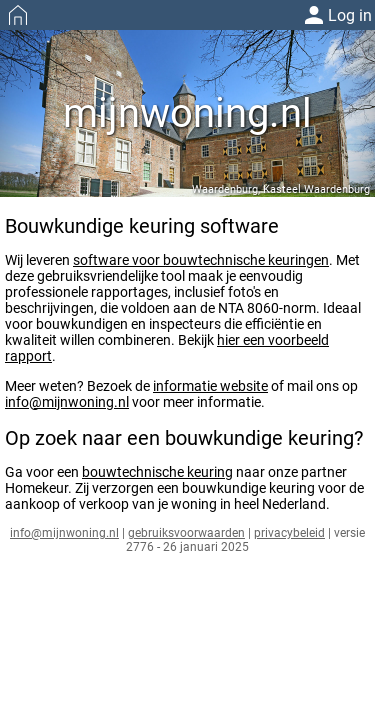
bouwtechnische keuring (157, 472)
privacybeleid (289, 533)
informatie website (210, 386)
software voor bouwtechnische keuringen (201, 260)
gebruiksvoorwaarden (186, 533)
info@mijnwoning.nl (67, 402)
